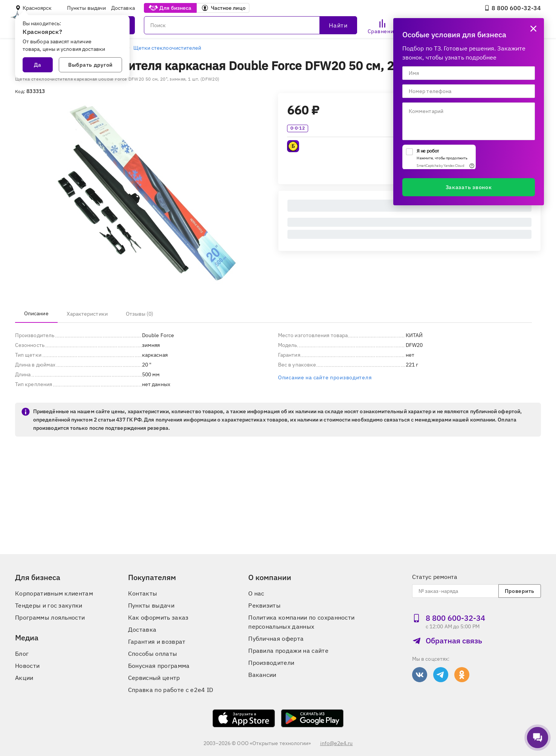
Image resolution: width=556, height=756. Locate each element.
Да (38, 65)
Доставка (123, 8)
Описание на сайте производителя (325, 377)
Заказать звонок (469, 187)
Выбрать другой (90, 65)
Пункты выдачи (86, 8)
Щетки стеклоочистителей (167, 48)
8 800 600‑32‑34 (512, 8)
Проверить (520, 591)
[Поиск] (251, 25)
